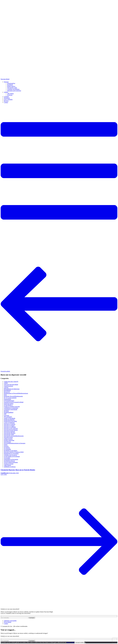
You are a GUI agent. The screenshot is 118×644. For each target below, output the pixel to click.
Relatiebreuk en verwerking (11, 454)
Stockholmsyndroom (9, 461)
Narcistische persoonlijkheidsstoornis (14, 436)
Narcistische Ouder (9, 434)
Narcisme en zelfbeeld (10, 427)
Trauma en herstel (9, 464)
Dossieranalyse (11, 83)
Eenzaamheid (7, 399)
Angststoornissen (8, 386)
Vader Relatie (7, 465)
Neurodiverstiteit (8, 437)
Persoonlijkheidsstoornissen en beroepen (15, 443)
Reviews (6, 101)
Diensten (6, 82)
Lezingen (6, 97)
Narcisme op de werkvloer (14, 91)
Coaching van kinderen (13, 89)
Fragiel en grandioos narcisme (12, 407)
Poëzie (6, 445)
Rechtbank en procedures (11, 451)
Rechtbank (10, 85)
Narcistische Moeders (10, 433)
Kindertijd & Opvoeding (10, 421)
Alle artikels (10, 94)
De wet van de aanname (10, 398)
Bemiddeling (7, 390)
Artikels (6, 92)
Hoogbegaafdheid (9, 412)
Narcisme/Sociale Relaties (11, 430)
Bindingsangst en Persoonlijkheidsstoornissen (16, 393)
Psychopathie (7, 449)
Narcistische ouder (12, 88)
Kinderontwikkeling (9, 420)
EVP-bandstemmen (9, 401)
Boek (5, 395)
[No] (85, 643)
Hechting (6, 411)
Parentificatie (7, 442)
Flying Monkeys (8, 405)
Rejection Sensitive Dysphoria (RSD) (14, 452)
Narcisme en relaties (9, 426)
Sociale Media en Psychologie (12, 456)
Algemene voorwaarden (10, 621)
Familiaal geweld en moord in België (14, 402)
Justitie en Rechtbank (10, 418)
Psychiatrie (7, 448)
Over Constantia (8, 99)
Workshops (7, 98)
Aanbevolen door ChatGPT (11, 382)
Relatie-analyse (11, 86)
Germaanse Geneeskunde (11, 409)
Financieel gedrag (9, 404)
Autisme (6, 387)
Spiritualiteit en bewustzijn (11, 459)
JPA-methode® (8, 417)
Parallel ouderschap (9, 440)
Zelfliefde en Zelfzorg (10, 467)
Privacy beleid (70, 642)
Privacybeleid (8, 622)
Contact (6, 102)
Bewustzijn (7, 392)
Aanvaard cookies (79, 642)
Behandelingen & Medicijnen (12, 389)
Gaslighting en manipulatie (11, 408)
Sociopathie (7, 458)
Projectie (6, 446)
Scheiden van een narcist (10, 455)
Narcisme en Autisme (10, 424)
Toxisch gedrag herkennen (11, 462)
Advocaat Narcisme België (11, 385)
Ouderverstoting (8, 439)
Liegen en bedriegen (9, 423)
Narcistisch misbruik (9, 431)
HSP (5, 414)
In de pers (10, 95)
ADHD (6, 383)
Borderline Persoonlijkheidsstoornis (13, 396)
